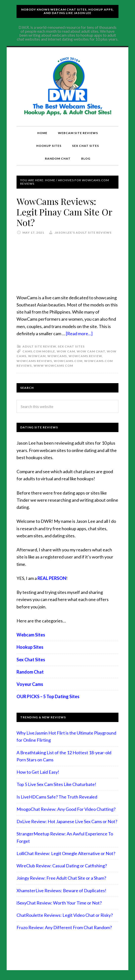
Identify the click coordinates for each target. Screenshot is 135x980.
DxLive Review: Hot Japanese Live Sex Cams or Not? (67, 821)
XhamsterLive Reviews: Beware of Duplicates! (61, 890)
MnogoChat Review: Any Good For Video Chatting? (66, 809)
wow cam (66, 351)
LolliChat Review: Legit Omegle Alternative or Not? (66, 853)
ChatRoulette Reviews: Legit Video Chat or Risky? (65, 915)
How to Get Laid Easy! (38, 772)
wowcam (37, 356)
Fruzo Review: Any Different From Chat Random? (64, 927)
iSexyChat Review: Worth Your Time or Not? (59, 903)
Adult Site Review (39, 346)
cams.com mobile (39, 351)
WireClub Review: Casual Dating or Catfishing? (62, 866)
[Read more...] (79, 333)
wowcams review (85, 356)
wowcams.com (68, 361)
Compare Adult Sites (68, 87)
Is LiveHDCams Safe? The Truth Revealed (57, 797)
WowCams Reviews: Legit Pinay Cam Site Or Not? (64, 212)
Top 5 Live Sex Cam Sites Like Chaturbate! (56, 784)
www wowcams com (53, 366)
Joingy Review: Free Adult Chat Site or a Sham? (61, 878)
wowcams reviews (34, 361)
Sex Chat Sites (71, 346)
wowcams (57, 356)
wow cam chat (91, 351)
